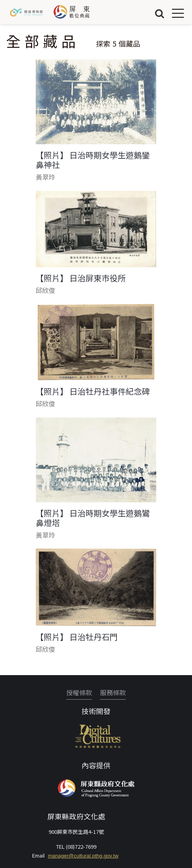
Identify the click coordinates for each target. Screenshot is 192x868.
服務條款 (113, 692)
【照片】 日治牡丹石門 (77, 637)
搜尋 (159, 13)
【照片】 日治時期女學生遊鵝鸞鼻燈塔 (93, 518)
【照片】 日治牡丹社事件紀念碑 (93, 391)
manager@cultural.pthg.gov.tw (83, 856)
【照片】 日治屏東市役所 (81, 278)
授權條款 (79, 692)
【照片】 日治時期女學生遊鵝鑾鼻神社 (93, 160)
